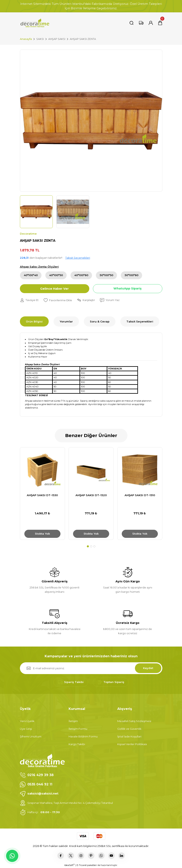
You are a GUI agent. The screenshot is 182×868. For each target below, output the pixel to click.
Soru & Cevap (100, 321)
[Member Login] (151, 23)
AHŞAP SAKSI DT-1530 (42, 495)
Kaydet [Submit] (148, 668)
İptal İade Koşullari (129, 736)
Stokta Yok (42, 534)
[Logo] (35, 23)
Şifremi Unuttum (31, 736)
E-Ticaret (82, 865)
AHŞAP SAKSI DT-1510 (140, 495)
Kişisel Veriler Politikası (132, 744)
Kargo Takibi (77, 744)
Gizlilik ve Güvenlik (129, 729)
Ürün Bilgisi (34, 321)
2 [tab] (91, 546)
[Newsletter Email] (91, 668)
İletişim (73, 721)
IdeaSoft (69, 865)
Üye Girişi (26, 729)
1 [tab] (88, 546)
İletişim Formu (78, 729)
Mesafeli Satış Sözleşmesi (134, 721)
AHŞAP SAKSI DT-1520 (91, 495)
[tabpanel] (42, 494)
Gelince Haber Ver (54, 289)
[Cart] (160, 23)
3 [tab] (94, 546)
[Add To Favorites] (58, 300)
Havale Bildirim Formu (83, 736)
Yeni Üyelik (27, 721)
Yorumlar (66, 321)
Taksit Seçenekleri (78, 258)
